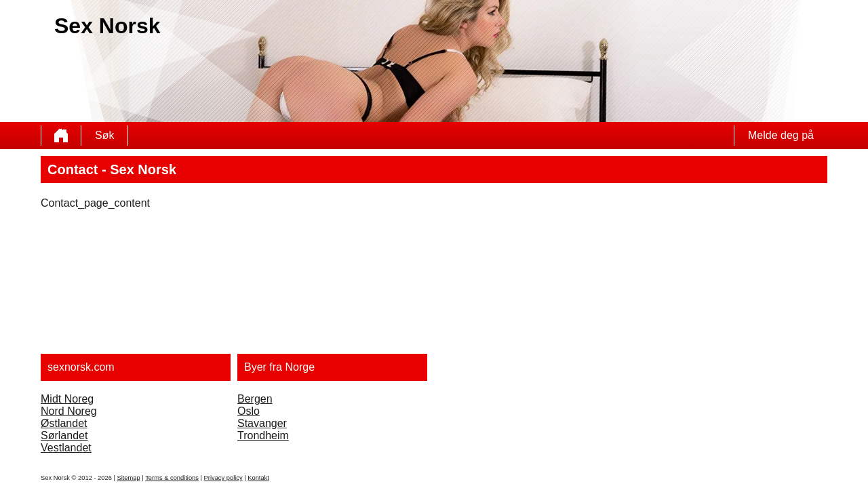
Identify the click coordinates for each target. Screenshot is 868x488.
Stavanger (262, 423)
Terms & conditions (172, 478)
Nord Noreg (69, 411)
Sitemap (128, 478)
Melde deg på (781, 135)
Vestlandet (66, 448)
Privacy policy (223, 478)
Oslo (249, 411)
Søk (104, 135)
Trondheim (263, 435)
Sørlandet (64, 435)
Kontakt (258, 478)
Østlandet (64, 423)
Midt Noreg (67, 399)
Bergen (255, 399)
